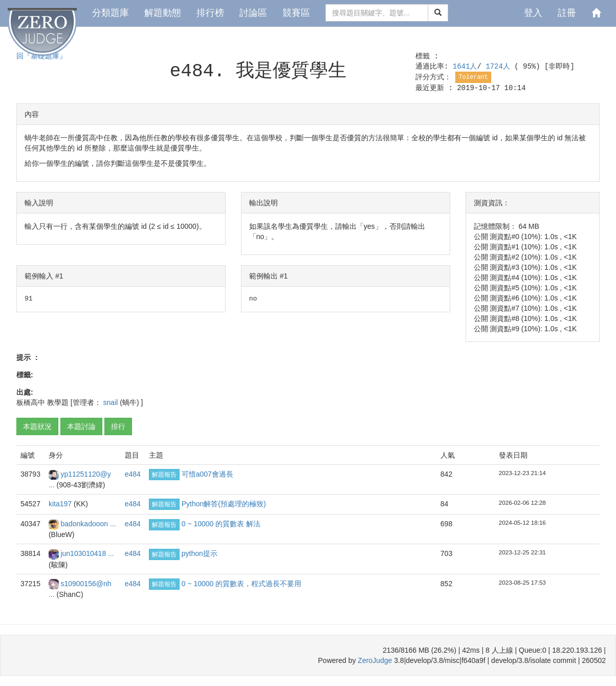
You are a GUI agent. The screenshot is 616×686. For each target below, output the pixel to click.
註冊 (567, 13)
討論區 (253, 13)
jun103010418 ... (87, 553)
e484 (133, 474)
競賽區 (296, 13)
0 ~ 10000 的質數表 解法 (221, 524)
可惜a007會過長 (207, 474)
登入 (533, 13)
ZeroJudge (375, 660)
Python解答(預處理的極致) (224, 504)
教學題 (58, 402)
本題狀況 (37, 426)
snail (112, 402)
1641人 (465, 67)
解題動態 (163, 13)
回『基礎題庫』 (41, 56)
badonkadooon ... (88, 524)
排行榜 (210, 13)
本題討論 (81, 426)
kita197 (61, 504)
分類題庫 (111, 13)
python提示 (200, 553)
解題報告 (164, 475)
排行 (118, 426)
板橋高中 (31, 402)
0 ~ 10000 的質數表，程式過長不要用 (242, 584)
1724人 (500, 67)
